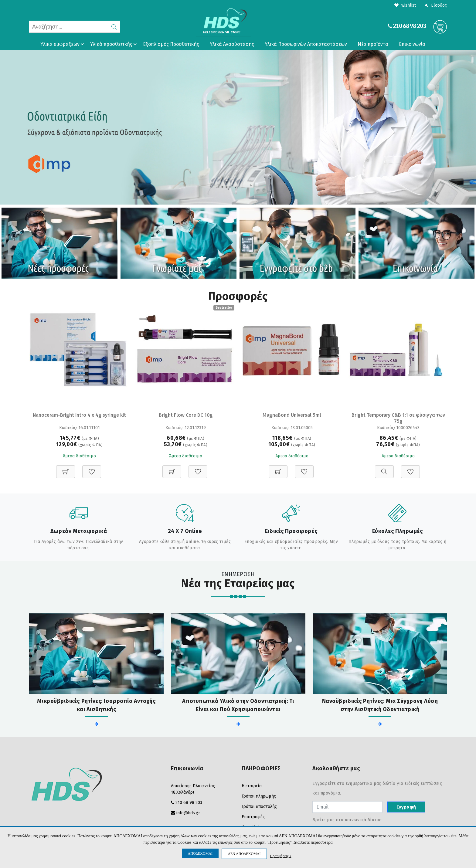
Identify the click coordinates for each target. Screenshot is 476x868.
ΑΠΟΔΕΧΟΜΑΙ (200, 853)
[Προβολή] (384, 468)
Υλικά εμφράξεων (63, 44)
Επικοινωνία (412, 44)
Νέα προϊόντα (373, 44)
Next (468, 127)
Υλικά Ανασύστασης (232, 44)
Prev (8, 127)
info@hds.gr (188, 813)
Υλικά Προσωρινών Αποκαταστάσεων (306, 44)
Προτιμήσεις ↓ (280, 856)
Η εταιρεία (252, 786)
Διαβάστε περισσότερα (313, 842)
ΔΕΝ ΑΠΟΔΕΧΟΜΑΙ (244, 854)
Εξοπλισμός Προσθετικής (171, 44)
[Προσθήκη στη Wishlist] (92, 468)
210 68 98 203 (409, 26)
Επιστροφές (253, 817)
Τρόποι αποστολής (259, 807)
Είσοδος (436, 5)
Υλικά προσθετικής (114, 44)
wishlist (405, 5)
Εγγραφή (406, 807)
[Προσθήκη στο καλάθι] (66, 468)
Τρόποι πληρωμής (259, 796)
